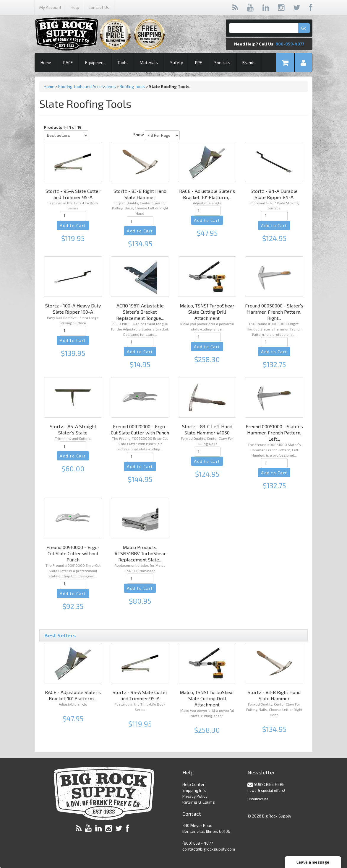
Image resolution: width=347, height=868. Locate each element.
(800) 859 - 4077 (198, 843)
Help (75, 7)
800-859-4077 (290, 44)
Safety (177, 62)
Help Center (193, 784)
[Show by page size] (162, 135)
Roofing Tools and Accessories (87, 86)
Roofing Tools (132, 86)
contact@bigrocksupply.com (209, 849)
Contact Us (99, 7)
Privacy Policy (195, 796)
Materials (149, 62)
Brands (249, 62)
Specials (222, 62)
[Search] (269, 28)
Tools (123, 62)
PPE (199, 62)
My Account (50, 7)
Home (46, 62)
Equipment (95, 62)
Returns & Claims (199, 802)
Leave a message (313, 862)
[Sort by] (66, 135)
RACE (68, 62)
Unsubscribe (258, 799)
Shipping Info (194, 790)
